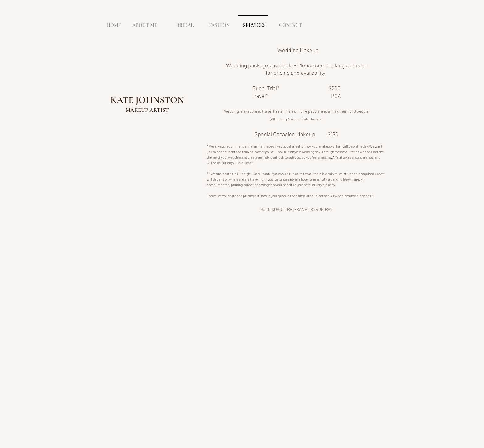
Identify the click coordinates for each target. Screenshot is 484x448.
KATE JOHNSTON (147, 100)
